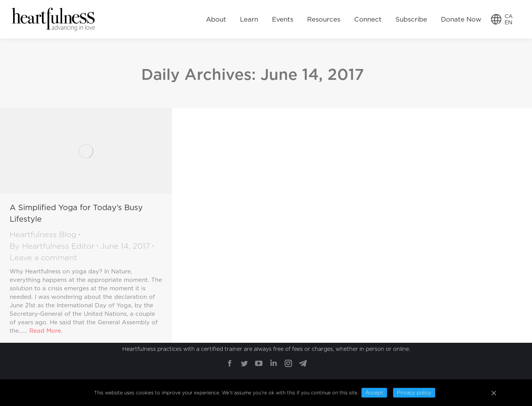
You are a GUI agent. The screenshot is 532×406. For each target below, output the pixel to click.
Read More (45, 331)
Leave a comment (43, 258)
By (52, 246)
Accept (374, 393)
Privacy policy (414, 393)
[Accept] (493, 393)
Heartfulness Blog (43, 234)
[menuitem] (216, 19)
